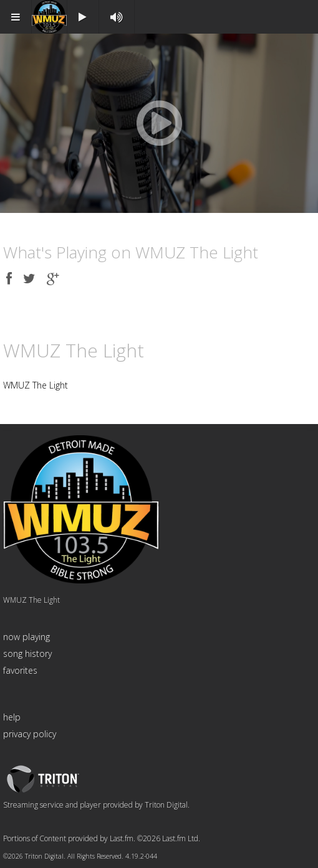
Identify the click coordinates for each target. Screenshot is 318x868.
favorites (20, 670)
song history (27, 653)
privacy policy (30, 734)
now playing (26, 637)
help (12, 717)
